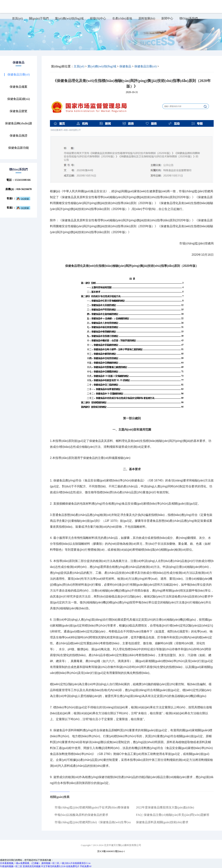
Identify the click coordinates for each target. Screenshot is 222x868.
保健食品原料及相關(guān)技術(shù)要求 (162, 822)
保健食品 (125, 66)
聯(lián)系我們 (189, 18)
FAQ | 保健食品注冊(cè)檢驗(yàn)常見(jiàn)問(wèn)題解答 (173, 815)
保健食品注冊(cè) (19, 75)
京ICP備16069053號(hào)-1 (111, 851)
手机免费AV (86, 866)
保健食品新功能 (18, 148)
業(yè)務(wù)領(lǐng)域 (69, 18)
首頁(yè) (17, 18)
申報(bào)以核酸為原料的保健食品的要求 (81, 815)
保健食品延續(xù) (19, 99)
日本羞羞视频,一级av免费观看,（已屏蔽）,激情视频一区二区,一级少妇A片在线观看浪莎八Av (45, 863)
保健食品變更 (18, 111)
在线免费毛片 (73, 866)
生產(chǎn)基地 (122, 18)
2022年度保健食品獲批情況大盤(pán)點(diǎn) (165, 807)
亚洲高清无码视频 (32, 866)
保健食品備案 (18, 87)
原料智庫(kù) (147, 18)
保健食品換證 (18, 136)
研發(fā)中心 (98, 18)
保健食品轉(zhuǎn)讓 (19, 123)
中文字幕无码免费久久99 (53, 866)
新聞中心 (167, 18)
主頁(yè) (79, 66)
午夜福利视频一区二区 (11, 866)
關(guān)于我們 (39, 18)
